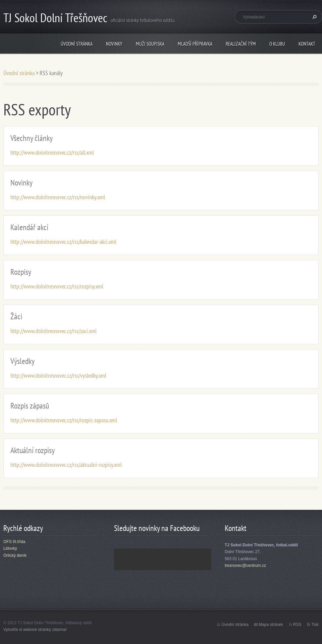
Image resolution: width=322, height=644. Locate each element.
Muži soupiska (150, 44)
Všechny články (32, 138)
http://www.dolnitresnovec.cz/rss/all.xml (52, 152)
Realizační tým (241, 44)
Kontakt (307, 44)
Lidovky (10, 548)
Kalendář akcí (29, 227)
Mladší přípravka (195, 44)
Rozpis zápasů (30, 406)
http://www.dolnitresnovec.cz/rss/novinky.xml (58, 197)
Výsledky (22, 361)
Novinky (114, 44)
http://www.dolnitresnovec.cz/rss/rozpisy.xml (57, 286)
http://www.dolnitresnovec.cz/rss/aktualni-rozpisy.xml (66, 465)
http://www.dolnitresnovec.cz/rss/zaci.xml (53, 331)
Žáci (16, 316)
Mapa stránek (271, 625)
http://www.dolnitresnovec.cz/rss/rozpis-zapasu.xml (64, 420)
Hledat (314, 17)
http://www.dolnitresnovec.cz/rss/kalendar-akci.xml (63, 242)
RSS (297, 625)
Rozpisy (21, 272)
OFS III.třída (14, 542)
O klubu (277, 44)
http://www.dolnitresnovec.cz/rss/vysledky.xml (58, 375)
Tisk (315, 625)
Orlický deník (15, 555)
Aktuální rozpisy (33, 450)
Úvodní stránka (77, 44)
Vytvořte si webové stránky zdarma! (35, 630)
